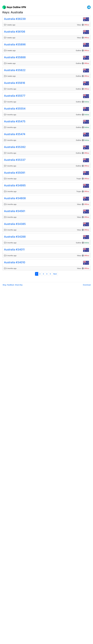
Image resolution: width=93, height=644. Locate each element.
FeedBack (11, 285)
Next (55, 274)
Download (87, 285)
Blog (4, 285)
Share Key (19, 285)
